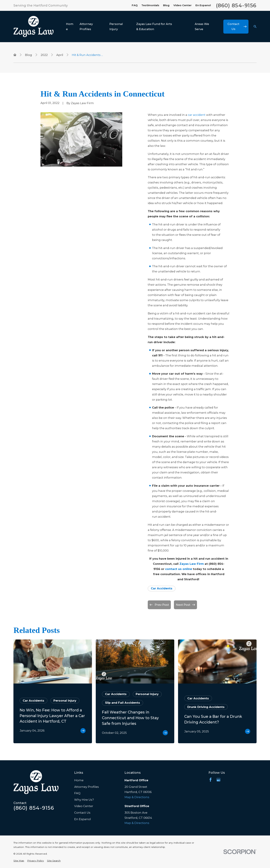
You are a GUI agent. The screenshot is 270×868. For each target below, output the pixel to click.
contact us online (179, 569)
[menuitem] (19, 861)
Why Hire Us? (84, 800)
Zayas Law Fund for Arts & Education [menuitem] (154, 27)
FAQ (135, 5)
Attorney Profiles (87, 787)
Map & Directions (137, 797)
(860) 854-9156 (236, 6)
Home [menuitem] (70, 27)
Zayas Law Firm (192, 564)
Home (79, 780)
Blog (166, 5)
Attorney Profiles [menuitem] (86, 27)
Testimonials (150, 5)
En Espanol (203, 5)
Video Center (183, 5)
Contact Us (82, 813)
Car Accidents (162, 588)
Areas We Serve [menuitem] (202, 27)
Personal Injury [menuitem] (116, 27)
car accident (197, 115)
